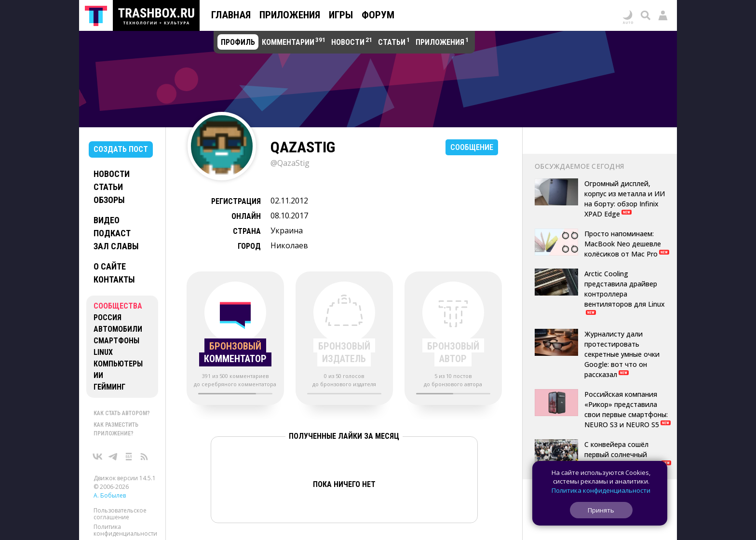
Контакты (114, 279)
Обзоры (109, 200)
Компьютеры (118, 364)
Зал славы (116, 246)
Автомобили (118, 329)
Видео (107, 220)
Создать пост (121, 149)
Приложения (290, 15)
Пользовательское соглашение (120, 514)
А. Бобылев (110, 495)
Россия (108, 317)
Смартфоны (116, 341)
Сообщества (118, 306)
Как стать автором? (122, 413)
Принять (601, 510)
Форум (378, 15)
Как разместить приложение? (116, 429)
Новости (112, 174)
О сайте (110, 266)
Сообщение (472, 147)
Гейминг (109, 387)
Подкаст (112, 233)
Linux (103, 352)
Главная (231, 15)
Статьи (108, 187)
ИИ (98, 375)
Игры (341, 15)
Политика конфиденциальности (125, 530)
